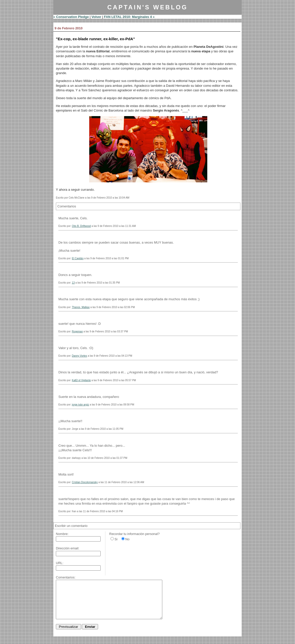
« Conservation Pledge (71, 17)
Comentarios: (66, 577)
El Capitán (78, 258)
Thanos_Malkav (81, 307)
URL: (60, 563)
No (128, 539)
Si (116, 539)
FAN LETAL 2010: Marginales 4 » (129, 17)
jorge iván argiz (80, 405)
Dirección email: (67, 548)
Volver (96, 17)
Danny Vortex (79, 356)
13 (73, 283)
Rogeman (77, 331)
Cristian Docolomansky (85, 482)
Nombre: (62, 534)
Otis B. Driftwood (81, 226)
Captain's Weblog (147, 7)
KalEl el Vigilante (81, 380)
